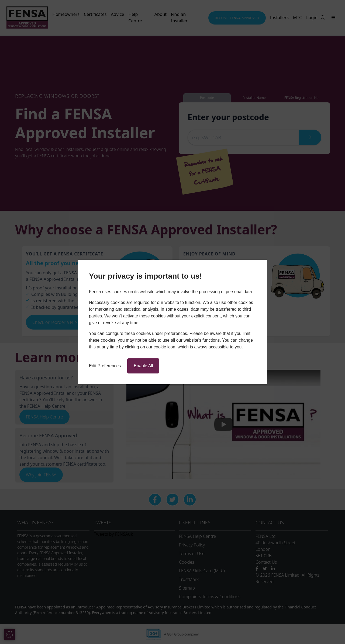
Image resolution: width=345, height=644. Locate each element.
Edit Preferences (105, 366)
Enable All (143, 366)
